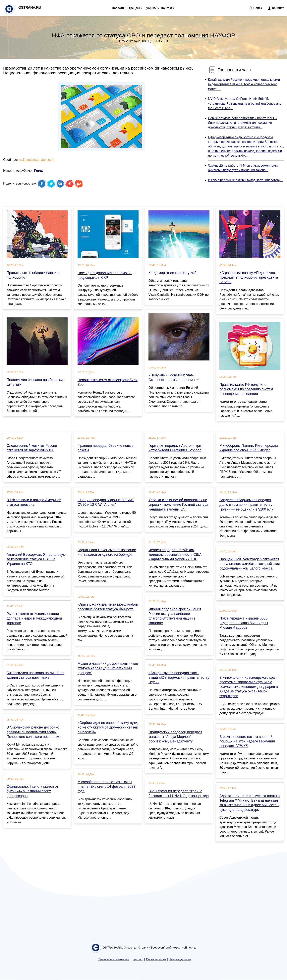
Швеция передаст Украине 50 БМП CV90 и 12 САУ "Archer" (106, 502)
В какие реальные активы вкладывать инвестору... (245, 180)
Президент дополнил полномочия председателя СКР (105, 275)
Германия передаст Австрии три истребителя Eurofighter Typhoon (175, 448)
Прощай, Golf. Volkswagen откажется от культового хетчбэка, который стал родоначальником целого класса (250, 564)
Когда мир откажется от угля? (172, 273)
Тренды (134, 8)
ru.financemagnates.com (37, 160)
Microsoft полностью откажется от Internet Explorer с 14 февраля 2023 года (106, 787)
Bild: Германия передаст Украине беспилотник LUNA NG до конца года (179, 793)
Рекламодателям (180, 959)
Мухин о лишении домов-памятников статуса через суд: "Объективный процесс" (108, 668)
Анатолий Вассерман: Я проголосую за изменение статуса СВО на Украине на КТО (36, 559)
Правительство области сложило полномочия (33, 275)
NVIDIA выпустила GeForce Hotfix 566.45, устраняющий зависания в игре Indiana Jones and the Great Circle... (245, 103)
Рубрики (150, 8)
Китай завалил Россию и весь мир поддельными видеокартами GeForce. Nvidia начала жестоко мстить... (244, 84)
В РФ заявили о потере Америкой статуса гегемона (34, 502)
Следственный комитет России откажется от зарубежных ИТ (32, 448)
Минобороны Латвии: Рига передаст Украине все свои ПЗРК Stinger (249, 448)
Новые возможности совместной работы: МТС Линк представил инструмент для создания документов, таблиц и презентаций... (242, 123)
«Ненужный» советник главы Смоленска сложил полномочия (174, 378)
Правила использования (114, 959)
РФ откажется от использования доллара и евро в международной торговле (34, 618)
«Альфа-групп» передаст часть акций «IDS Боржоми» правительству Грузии (179, 678)
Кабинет (276, 8)
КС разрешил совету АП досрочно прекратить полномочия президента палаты (249, 277)
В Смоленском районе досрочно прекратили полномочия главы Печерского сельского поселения (33, 732)
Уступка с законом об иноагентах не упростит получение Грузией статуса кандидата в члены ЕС (178, 505)
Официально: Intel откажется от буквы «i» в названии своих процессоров (32, 791)
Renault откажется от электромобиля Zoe (108, 382)
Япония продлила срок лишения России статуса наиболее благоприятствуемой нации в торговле (175, 616)
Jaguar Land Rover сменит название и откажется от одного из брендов (107, 552)
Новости (118, 8)
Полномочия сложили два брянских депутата (35, 382)
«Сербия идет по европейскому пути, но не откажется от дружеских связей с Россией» (108, 727)
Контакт (167, 8)
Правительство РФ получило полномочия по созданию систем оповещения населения (246, 389)
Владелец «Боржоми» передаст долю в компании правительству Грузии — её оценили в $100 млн (246, 505)
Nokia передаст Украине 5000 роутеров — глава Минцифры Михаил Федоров (244, 623)
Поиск (255, 8)
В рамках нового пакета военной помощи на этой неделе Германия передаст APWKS (247, 741)
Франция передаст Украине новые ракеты (105, 448)
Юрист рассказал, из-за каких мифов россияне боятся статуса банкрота (108, 607)
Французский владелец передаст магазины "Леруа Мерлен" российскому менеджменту (175, 737)
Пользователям (156, 959)
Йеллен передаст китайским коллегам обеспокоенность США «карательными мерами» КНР (175, 555)
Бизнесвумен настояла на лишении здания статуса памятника (35, 675)
